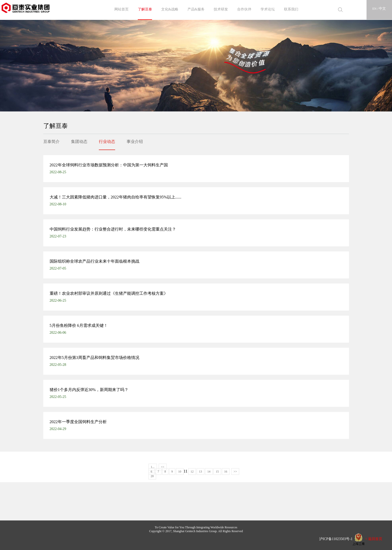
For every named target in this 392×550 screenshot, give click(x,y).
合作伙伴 (244, 9)
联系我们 (291, 9)
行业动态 (107, 142)
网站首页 (121, 9)
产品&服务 (196, 9)
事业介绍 (135, 142)
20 (152, 476)
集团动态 (79, 142)
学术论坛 (268, 9)
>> (235, 472)
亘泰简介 (51, 142)
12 (192, 472)
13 (200, 472)
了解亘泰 (145, 9)
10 (180, 472)
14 (209, 472)
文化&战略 (170, 9)
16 (226, 472)
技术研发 (221, 9)
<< (163, 467)
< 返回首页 (374, 539)
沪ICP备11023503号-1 (334, 539)
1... (153, 467)
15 (217, 472)
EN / (376, 9)
